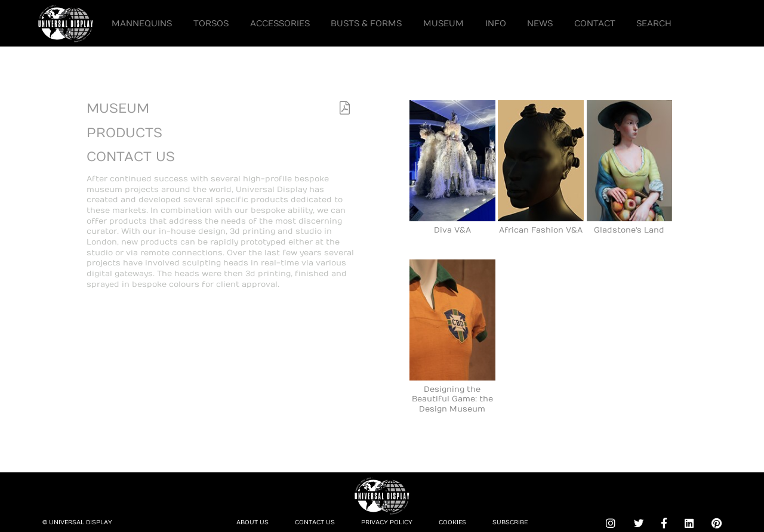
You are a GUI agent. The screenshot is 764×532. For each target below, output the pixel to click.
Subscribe (510, 522)
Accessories (280, 24)
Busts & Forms (366, 24)
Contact (595, 24)
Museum (443, 24)
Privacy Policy (387, 522)
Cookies (452, 522)
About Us (252, 522)
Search (654, 24)
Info (496, 24)
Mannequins (142, 24)
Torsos (211, 24)
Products (124, 133)
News (540, 24)
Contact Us (131, 157)
